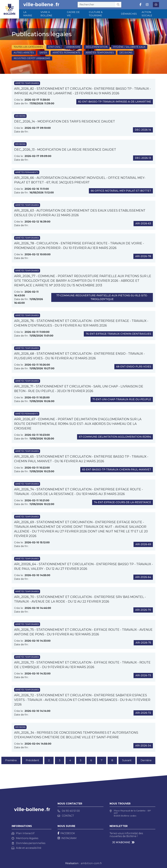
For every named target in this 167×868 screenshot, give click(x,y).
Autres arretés (24, 53)
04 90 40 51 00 (69, 811)
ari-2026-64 (143, 577)
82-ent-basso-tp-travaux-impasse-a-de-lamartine (115, 102)
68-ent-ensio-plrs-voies (134, 367)
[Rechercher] (118, 5)
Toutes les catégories (28, 47)
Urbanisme (73, 47)
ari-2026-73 (143, 675)
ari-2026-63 (143, 224)
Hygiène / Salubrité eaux (129, 47)
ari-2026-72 (143, 713)
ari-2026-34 (143, 746)
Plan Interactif (23, 833)
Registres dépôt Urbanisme (32, 58)
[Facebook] (66, 833)
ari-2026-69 (143, 544)
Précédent (32, 760)
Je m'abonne (121, 842)
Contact (66, 816)
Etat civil (54, 47)
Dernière (146, 760)
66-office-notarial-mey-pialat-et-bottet (121, 191)
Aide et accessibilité (26, 848)
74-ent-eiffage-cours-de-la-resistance (122, 502)
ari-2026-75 (143, 643)
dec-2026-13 (143, 158)
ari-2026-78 (143, 256)
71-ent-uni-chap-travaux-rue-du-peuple (122, 399)
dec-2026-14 (143, 130)
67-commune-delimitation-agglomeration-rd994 (115, 437)
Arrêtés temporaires (100, 53)
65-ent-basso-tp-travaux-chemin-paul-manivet (117, 470)
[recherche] (96, 5)
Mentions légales (25, 838)
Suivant (127, 760)
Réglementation (97, 47)
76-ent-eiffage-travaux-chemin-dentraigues (118, 334)
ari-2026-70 (143, 610)
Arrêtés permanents (66, 53)
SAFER (43, 53)
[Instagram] (67, 838)
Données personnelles (28, 843)
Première (11, 760)
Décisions (126, 53)
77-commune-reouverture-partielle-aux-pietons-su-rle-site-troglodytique (102, 297)
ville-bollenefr (41, 5)
